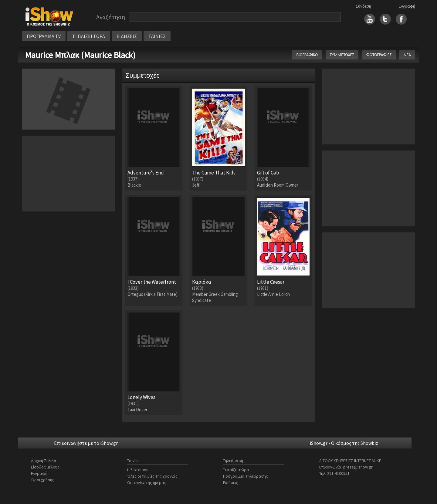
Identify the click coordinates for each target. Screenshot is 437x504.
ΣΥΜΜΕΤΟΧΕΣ (342, 55)
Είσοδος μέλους (45, 467)
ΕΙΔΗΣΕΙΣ (127, 36)
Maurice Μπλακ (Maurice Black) (80, 55)
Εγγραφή (407, 6)
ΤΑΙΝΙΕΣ (157, 36)
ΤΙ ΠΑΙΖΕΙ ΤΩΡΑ (89, 36)
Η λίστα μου (138, 470)
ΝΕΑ (407, 55)
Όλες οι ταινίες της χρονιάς (152, 476)
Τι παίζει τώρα (236, 470)
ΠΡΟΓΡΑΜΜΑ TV (44, 36)
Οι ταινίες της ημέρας (147, 482)
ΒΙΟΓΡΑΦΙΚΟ (307, 55)
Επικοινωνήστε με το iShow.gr (86, 443)
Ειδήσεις (230, 482)
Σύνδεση (363, 6)
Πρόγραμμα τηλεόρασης (246, 476)
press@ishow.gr (358, 467)
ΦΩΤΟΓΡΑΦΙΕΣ (379, 55)
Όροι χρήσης (43, 480)
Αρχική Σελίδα (44, 461)
